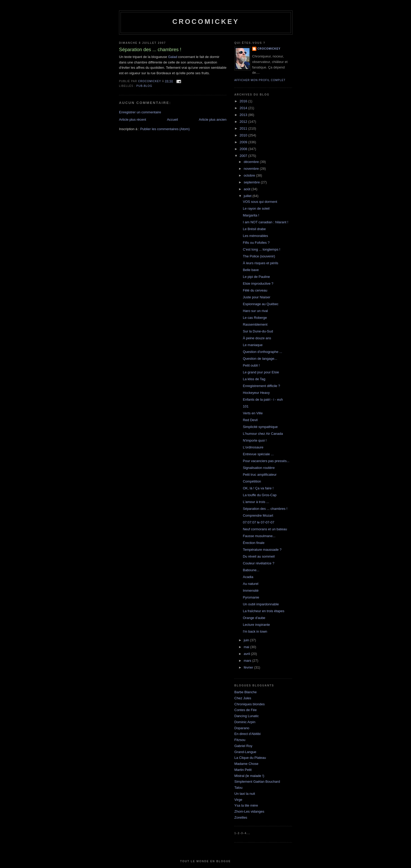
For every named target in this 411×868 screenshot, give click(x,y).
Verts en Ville (253, 413)
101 (246, 406)
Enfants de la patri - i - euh (263, 399)
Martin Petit (243, 770)
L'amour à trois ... (256, 502)
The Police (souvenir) (259, 256)
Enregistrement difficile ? (261, 386)
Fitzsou (240, 740)
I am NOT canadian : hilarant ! (265, 222)
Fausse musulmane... (259, 536)
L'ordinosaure (253, 447)
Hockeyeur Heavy (256, 393)
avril (247, 654)
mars (248, 661)
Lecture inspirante (256, 625)
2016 (244, 101)
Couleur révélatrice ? (258, 563)
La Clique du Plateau (250, 758)
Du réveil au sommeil (259, 556)
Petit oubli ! (251, 365)
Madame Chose (246, 764)
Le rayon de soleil (256, 208)
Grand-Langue (245, 752)
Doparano (242, 728)
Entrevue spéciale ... (258, 454)
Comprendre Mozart (258, 515)
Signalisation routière (259, 468)
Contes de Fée (245, 710)
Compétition (252, 481)
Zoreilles (241, 817)
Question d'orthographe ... (262, 352)
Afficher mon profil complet (260, 80)
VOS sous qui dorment (260, 202)
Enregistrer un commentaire (140, 112)
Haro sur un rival (255, 311)
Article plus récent (133, 120)
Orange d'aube (254, 618)
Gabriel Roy (243, 746)
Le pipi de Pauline (256, 277)
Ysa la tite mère (246, 805)
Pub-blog (144, 86)
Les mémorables (255, 236)
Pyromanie (251, 597)
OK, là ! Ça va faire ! (258, 488)
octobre (250, 175)
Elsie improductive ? (258, 284)
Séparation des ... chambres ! (265, 509)
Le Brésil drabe (254, 229)
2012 (244, 122)
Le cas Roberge (255, 318)
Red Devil (250, 420)
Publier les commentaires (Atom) (165, 129)
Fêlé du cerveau (255, 290)
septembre (252, 182)
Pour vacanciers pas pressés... (266, 461)
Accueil (172, 120)
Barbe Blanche (245, 692)
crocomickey (206, 22)
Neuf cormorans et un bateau (265, 529)
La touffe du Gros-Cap (259, 495)
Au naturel (250, 584)
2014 (244, 108)
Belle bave (251, 270)
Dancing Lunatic (247, 716)
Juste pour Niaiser (256, 297)
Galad (173, 57)
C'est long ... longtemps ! (261, 249)
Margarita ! (251, 215)
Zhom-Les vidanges (249, 811)
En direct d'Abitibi (247, 734)
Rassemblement (255, 324)
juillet (248, 196)
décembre (252, 162)
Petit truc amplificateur (260, 475)
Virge (238, 800)
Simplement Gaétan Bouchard (257, 782)
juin (247, 640)
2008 (244, 149)
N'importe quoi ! (255, 440)
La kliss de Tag (254, 379)
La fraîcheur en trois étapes (263, 611)
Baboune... (251, 570)
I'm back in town (255, 631)
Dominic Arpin (245, 722)
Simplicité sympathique (260, 427)
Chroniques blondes (250, 704)
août (248, 189)
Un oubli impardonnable (261, 604)
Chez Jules (243, 698)
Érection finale (253, 543)
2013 (244, 115)
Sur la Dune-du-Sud (258, 331)
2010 (244, 135)
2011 (244, 128)
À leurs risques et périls (260, 263)
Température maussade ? (262, 550)
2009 (244, 142)
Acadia (248, 577)
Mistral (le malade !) (249, 776)
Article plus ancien (213, 120)
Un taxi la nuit (245, 794)
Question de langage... (260, 359)
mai (247, 647)
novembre (252, 169)
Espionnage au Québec (261, 304)
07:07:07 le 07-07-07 (258, 522)
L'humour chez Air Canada (263, 434)
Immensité (251, 591)
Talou (238, 788)
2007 (244, 156)
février (249, 667)
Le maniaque (253, 345)
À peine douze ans (257, 338)
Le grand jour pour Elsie (261, 372)
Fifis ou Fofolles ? (256, 243)
